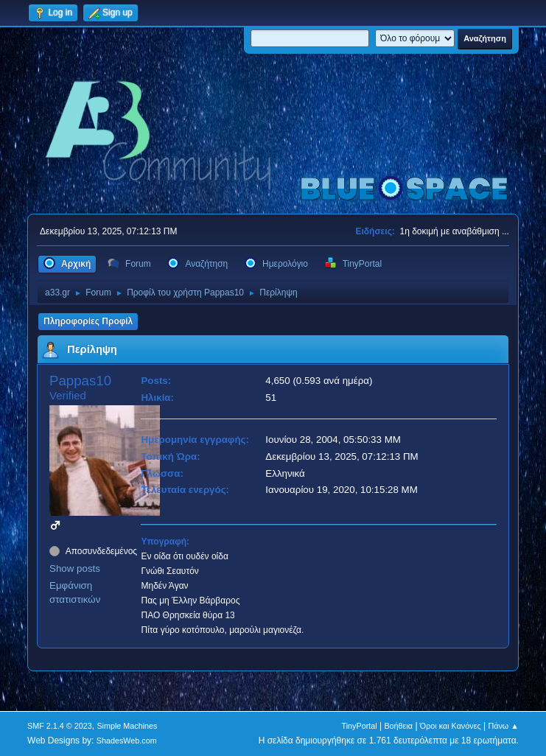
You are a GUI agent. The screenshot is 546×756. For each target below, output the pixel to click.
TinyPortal (360, 726)
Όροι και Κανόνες (451, 726)
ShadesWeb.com (127, 741)
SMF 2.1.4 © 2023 (60, 726)
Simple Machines (127, 726)
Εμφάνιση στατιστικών (75, 593)
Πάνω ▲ (503, 726)
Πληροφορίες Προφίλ (88, 321)
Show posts (75, 568)
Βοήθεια (398, 726)
